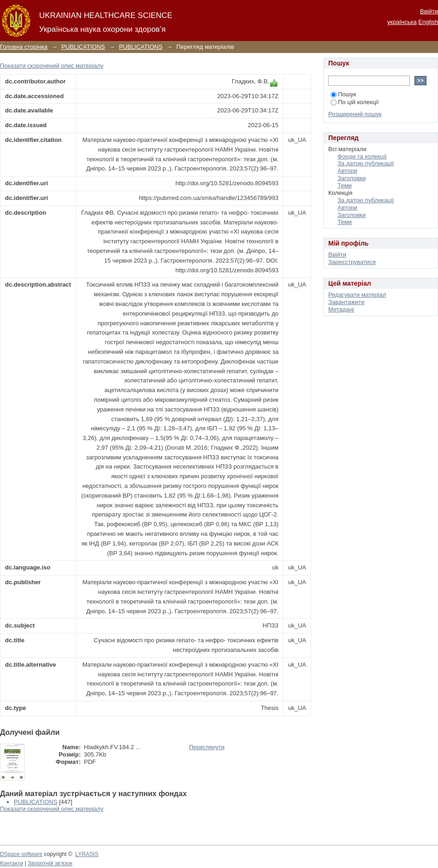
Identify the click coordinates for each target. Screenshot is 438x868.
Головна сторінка (24, 47)
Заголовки (352, 178)
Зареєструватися (352, 262)
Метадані (341, 309)
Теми (345, 185)
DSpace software (21, 854)
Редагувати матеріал (357, 295)
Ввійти (429, 11)
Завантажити (346, 302)
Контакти (12, 863)
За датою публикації (366, 163)
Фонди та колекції (362, 156)
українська (402, 22)
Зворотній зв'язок (50, 863)
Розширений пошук (355, 114)
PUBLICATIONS (83, 47)
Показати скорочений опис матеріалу (52, 66)
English (428, 22)
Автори (347, 171)
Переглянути (207, 747)
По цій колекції (355, 102)
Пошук (343, 94)
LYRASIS (87, 854)
